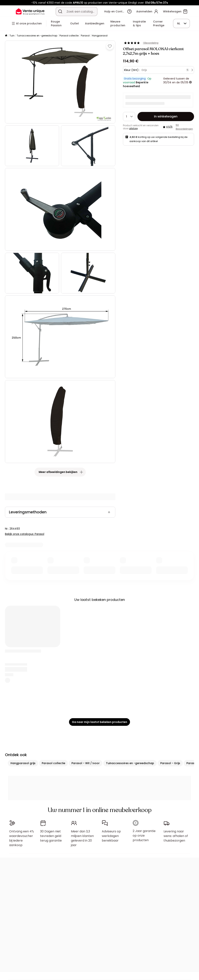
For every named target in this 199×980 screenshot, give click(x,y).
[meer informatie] (190, 82)
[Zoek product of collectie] (60, 11)
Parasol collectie (69, 36)
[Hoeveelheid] (129, 117)
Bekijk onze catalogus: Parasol (25, 534)
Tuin (12, 36)
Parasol (85, 36)
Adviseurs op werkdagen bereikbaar (111, 836)
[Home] (6, 36)
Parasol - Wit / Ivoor (86, 763)
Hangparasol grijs (23, 763)
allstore (133, 128)
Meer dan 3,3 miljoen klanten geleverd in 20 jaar (82, 838)
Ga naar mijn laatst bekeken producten (99, 722)
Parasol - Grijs (170, 763)
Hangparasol (100, 36)
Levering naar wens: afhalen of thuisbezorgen (176, 836)
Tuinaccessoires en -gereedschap (37, 36)
